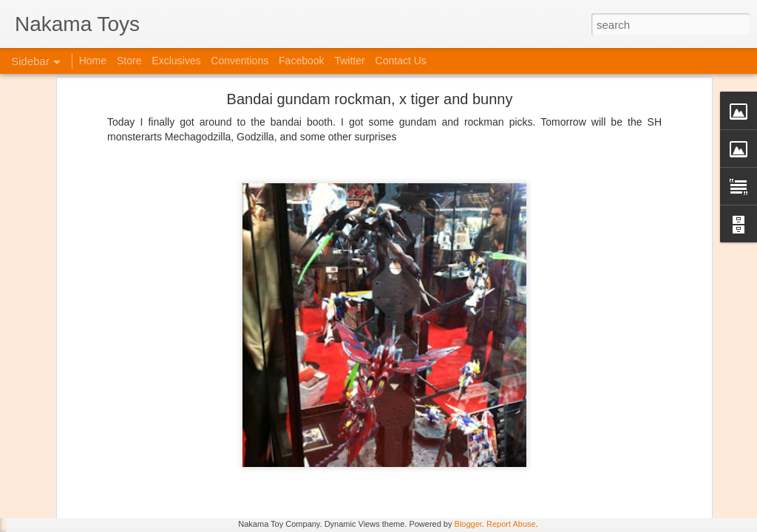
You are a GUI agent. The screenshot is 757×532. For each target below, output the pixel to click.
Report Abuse (511, 524)
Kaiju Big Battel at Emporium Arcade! (109, 456)
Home (93, 61)
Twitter (349, 61)
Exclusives (176, 61)
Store (129, 61)
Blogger (468, 524)
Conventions (240, 61)
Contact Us (401, 61)
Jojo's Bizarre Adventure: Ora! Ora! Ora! (115, 489)
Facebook (301, 61)
